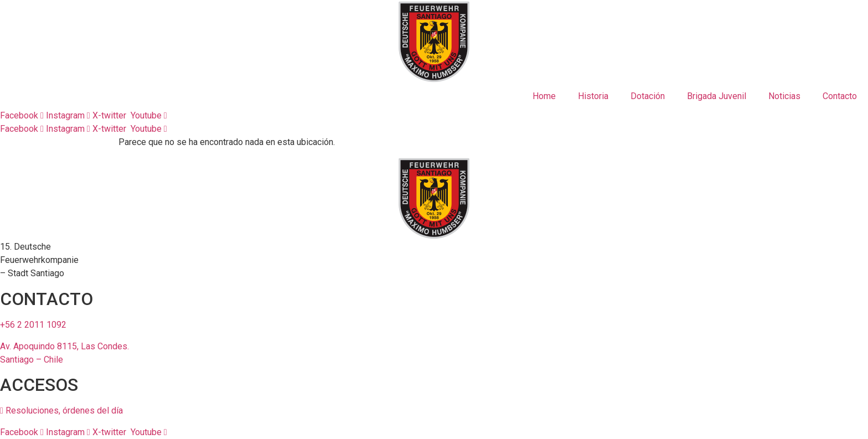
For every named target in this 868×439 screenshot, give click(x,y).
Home (544, 96)
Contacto (840, 96)
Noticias (784, 96)
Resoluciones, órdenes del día (61, 410)
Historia (593, 96)
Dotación (648, 96)
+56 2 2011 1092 (33, 325)
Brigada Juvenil (717, 96)
